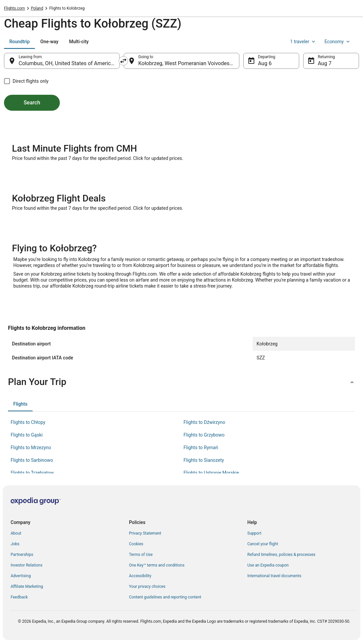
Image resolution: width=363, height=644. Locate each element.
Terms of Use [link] (141, 555)
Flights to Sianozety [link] (204, 460)
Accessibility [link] (140, 576)
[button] (181, 382)
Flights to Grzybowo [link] (204, 435)
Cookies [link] (136, 544)
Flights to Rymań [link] (201, 448)
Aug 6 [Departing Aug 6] (265, 63)
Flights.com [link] (14, 8)
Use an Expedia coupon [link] (268, 565)
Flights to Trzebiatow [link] (32, 473)
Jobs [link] (15, 544)
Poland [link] (37, 8)
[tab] (19, 42)
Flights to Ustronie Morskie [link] (211, 473)
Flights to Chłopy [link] (28, 422)
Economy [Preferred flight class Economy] (338, 42)
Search (32, 103)
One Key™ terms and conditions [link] (157, 565)
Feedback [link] (19, 597)
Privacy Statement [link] (145, 533)
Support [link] (254, 533)
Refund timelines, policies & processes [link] (281, 555)
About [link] (16, 533)
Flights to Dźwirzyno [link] (204, 422)
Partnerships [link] (22, 555)
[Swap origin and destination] (123, 61)
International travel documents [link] (274, 576)
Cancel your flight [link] (263, 544)
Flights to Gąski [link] (27, 435)
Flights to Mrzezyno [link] (31, 448)
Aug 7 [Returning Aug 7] (325, 63)
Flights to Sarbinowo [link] (32, 460)
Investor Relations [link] (27, 565)
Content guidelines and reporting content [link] (165, 597)
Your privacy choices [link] (147, 586)
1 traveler (303, 42)
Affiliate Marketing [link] (27, 586)
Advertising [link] (21, 576)
